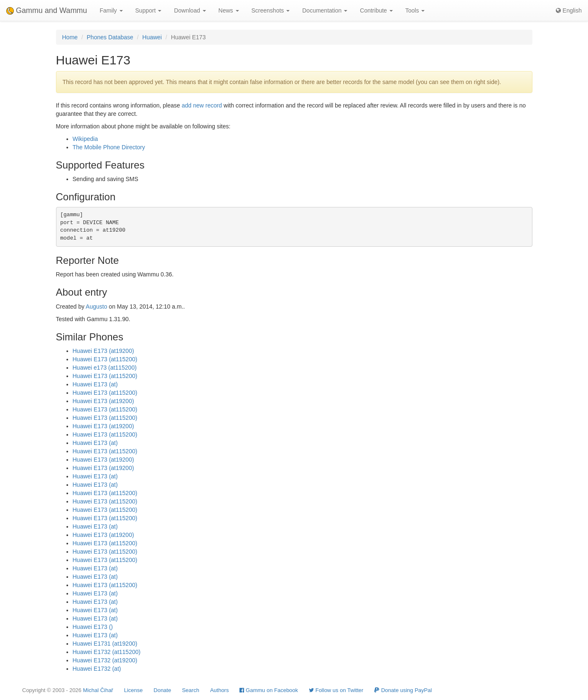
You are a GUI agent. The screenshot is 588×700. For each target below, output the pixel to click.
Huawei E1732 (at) (97, 669)
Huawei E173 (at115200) (105, 359)
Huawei (152, 37)
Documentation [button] (325, 10)
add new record (202, 105)
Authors (220, 690)
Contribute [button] (376, 10)
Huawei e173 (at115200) (105, 368)
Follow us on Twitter (336, 690)
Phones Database (110, 37)
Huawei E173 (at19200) (103, 351)
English (569, 10)
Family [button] (111, 10)
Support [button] (149, 10)
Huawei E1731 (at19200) (105, 644)
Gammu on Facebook (269, 690)
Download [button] (190, 10)
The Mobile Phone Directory (109, 147)
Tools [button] (415, 10)
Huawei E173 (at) (95, 384)
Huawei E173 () (93, 627)
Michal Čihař (98, 690)
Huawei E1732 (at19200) (105, 660)
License (134, 690)
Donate (163, 690)
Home (70, 37)
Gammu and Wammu (47, 10)
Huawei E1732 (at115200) (107, 652)
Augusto (96, 307)
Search (190, 690)
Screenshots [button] (271, 10)
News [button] (229, 10)
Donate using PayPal (403, 690)
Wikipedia (85, 139)
